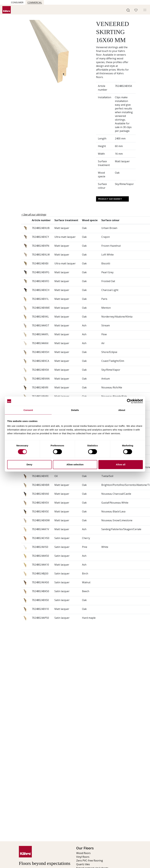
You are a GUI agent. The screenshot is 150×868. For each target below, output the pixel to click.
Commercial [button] (35, 2)
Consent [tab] (28, 410)
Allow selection (75, 464)
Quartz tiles (83, 864)
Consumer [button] (17, 2)
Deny (29, 464)
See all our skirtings (35, 214)
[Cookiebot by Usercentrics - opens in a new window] (129, 401)
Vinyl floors (83, 857)
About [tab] (122, 410)
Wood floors (83, 853)
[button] (128, 10)
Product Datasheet (110, 199)
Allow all (121, 464)
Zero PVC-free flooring (90, 861)
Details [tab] (75, 410)
